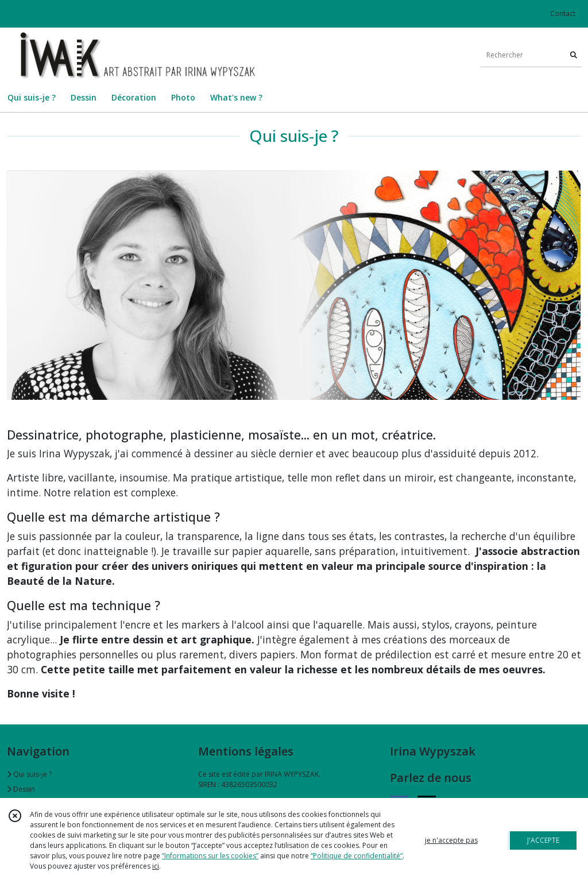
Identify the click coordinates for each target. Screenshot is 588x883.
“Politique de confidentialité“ (357, 856)
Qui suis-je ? (29, 774)
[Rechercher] (574, 55)
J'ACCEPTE (543, 840)
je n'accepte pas (451, 840)
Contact (563, 14)
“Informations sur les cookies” (210, 856)
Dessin (21, 789)
